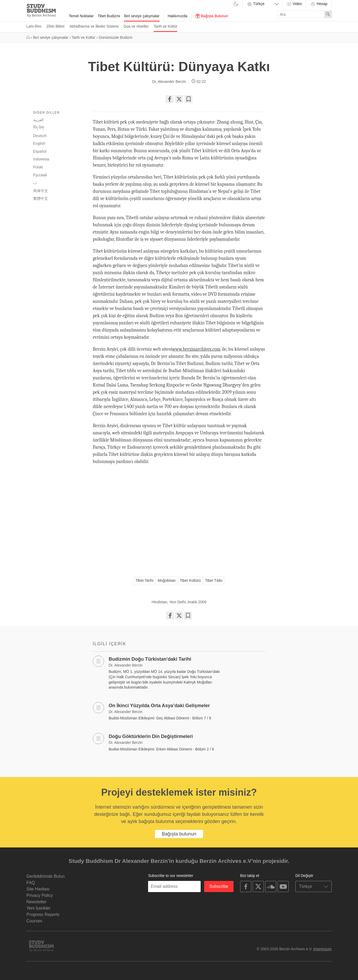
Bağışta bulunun (179, 834)
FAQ (31, 883)
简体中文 (41, 191)
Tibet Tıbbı (214, 580)
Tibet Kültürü (190, 580)
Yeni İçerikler (39, 908)
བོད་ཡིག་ (39, 128)
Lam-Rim (34, 26)
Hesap (319, 4)
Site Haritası (38, 889)
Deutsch (40, 136)
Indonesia (41, 159)
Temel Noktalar (81, 16)
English (39, 143)
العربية (38, 120)
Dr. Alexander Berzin (169, 82)
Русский (40, 175)
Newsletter (37, 902)
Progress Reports (43, 915)
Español (40, 151)
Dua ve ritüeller (136, 26)
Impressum (322, 949)
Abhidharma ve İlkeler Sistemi (94, 26)
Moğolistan (167, 580)
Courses (34, 921)
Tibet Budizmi (109, 16)
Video (294, 4)
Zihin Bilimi (55, 26)
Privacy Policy (40, 895)
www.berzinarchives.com (196, 349)
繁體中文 (41, 198)
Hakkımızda (178, 16)
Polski (38, 167)
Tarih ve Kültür (165, 26)
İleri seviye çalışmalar (142, 16)
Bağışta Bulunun (212, 16)
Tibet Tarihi (144, 580)
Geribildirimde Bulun (46, 876)
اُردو (35, 183)
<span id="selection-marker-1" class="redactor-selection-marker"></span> (179, 519)
